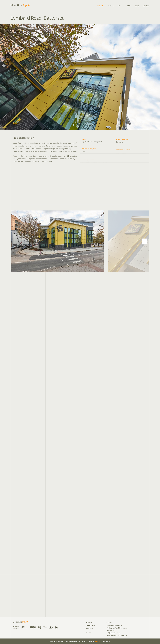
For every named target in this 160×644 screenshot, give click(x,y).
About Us (89, 628)
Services (111, 6)
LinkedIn (87, 632)
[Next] (145, 241)
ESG (129, 6)
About (121, 6)
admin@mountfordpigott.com (117, 635)
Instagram (90, 632)
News (137, 6)
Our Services (91, 625)
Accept (106, 641)
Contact (146, 6)
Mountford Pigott (20, 5)
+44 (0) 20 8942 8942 (113, 633)
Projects (100, 6)
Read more (99, 641)
